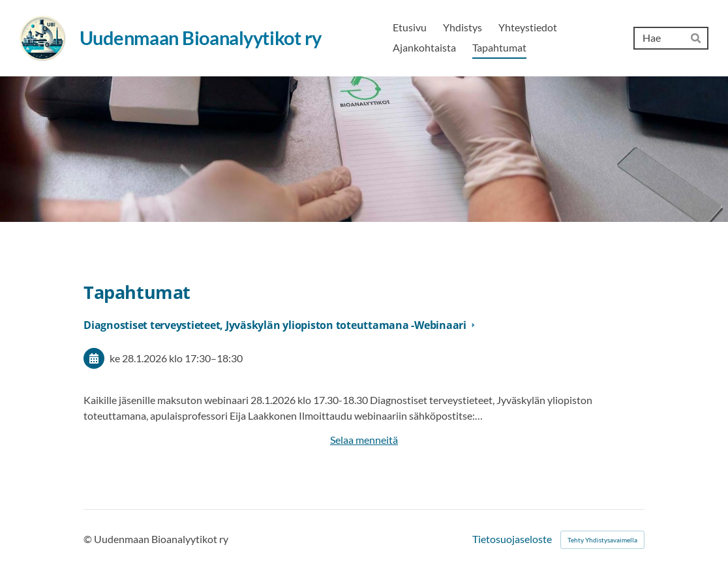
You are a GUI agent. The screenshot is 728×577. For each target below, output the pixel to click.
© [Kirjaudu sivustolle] (89, 539)
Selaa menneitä (364, 440)
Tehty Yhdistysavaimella (602, 540)
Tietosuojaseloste (512, 540)
